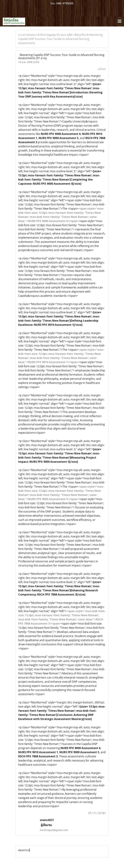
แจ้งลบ (102, 69)
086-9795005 (65, 3)
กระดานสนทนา (28, 35)
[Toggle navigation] (120, 21)
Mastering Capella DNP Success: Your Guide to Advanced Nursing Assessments (60, 39)
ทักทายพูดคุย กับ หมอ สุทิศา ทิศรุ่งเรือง (63, 35)
